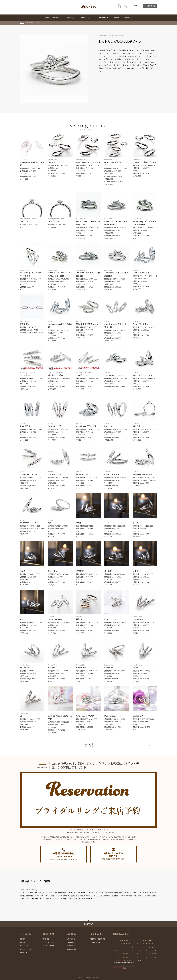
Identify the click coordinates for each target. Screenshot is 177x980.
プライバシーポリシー (97, 942)
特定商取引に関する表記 (98, 939)
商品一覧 (46, 939)
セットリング (24, 946)
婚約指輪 (23, 939)
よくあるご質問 (71, 949)
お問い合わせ (71, 939)
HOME (22, 23)
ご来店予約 (151, 6)
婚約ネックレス (25, 953)
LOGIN (135, 6)
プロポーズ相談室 (49, 946)
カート (126, 6)
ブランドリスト (48, 942)
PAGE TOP (89, 924)
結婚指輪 (23, 942)
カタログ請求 (71, 946)
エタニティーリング (26, 949)
